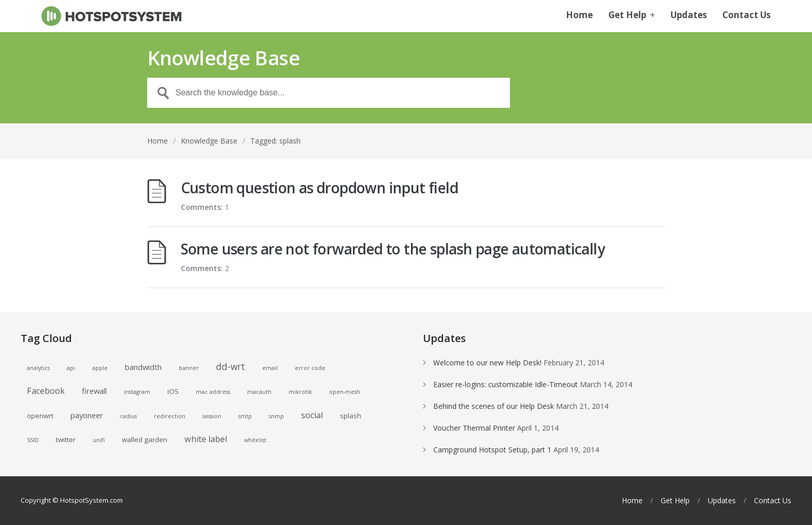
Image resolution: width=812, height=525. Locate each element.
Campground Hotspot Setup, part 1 (492, 450)
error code (310, 368)
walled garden (145, 439)
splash (351, 416)
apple (100, 368)
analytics (38, 368)
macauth (259, 392)
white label (206, 439)
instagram (137, 392)
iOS (173, 391)
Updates (689, 16)
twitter (66, 439)
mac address (213, 392)
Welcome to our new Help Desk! (487, 363)
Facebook (46, 391)
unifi (99, 440)
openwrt (40, 416)
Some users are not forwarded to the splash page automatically (393, 249)
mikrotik (300, 392)
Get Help (632, 16)
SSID (33, 440)
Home (579, 16)
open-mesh (345, 392)
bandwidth (143, 367)
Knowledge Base (209, 141)
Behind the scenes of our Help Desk (494, 406)
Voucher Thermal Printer (474, 428)
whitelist (255, 440)
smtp (245, 416)
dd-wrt (231, 366)
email (270, 368)
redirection (170, 416)
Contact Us (746, 16)
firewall (94, 391)
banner (189, 368)
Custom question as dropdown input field (320, 188)
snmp (276, 416)
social (312, 415)
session (212, 416)
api (71, 368)
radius (129, 416)
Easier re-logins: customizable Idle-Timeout (505, 384)
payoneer (87, 415)
